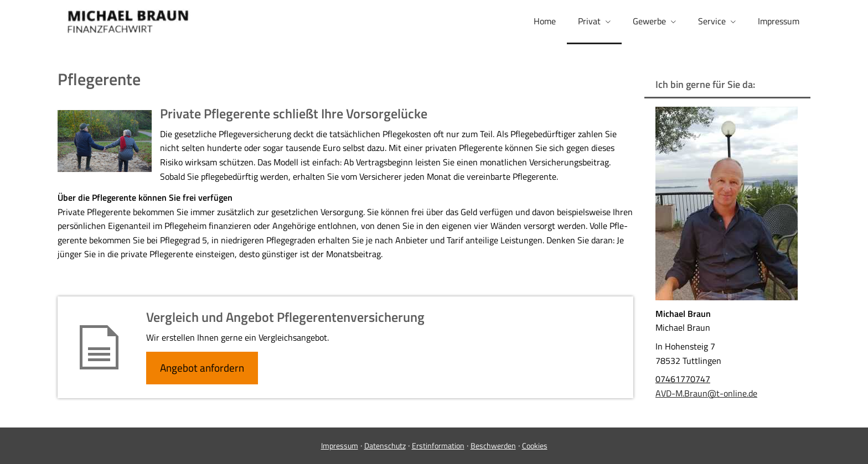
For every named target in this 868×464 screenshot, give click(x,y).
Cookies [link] (535, 445)
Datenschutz (385, 445)
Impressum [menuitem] (779, 21)
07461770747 (683, 379)
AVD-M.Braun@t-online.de (706, 393)
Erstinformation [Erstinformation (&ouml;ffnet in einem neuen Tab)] (438, 445)
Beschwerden (493, 445)
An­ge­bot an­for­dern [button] (202, 367)
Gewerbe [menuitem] (649, 21)
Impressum (340, 445)
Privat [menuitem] (589, 21)
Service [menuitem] (712, 21)
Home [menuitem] (545, 21)
